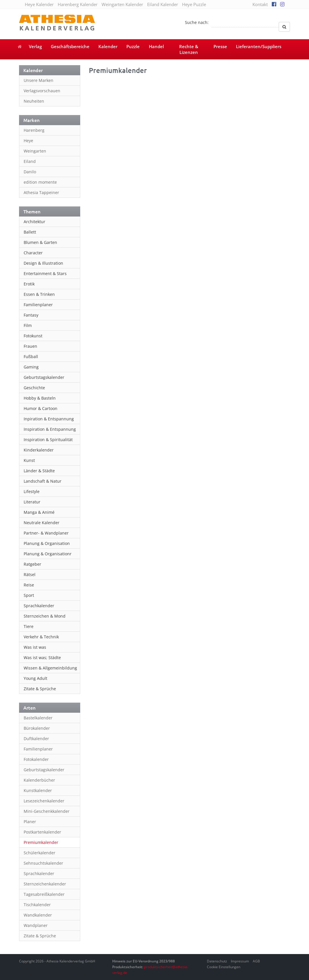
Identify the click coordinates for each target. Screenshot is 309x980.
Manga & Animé (39, 512)
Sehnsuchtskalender (43, 863)
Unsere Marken (39, 80)
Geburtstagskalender (44, 377)
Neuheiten (34, 101)
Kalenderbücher (39, 780)
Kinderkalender (39, 450)
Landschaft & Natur (43, 481)
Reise (29, 585)
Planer (30, 822)
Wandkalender (38, 915)
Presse (220, 46)
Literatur (32, 502)
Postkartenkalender (42, 832)
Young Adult (35, 678)
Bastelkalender (38, 718)
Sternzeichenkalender (45, 884)
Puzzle (133, 46)
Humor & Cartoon (41, 408)
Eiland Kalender (163, 4)
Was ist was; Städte (42, 658)
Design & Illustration (43, 263)
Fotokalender (36, 759)
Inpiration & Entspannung (49, 419)
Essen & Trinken (39, 294)
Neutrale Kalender (42, 523)
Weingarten (35, 151)
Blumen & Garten (40, 242)
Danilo (30, 172)
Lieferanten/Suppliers (259, 46)
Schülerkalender (40, 853)
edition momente (40, 182)
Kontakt (260, 4)
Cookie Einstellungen (224, 967)
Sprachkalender (39, 606)
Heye (28, 141)
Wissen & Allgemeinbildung (50, 668)
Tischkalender (37, 905)
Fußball (31, 357)
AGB (256, 961)
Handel (156, 46)
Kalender (108, 46)
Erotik (29, 284)
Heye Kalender (39, 4)
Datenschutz (217, 961)
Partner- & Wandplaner (46, 533)
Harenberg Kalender (78, 4)
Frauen (30, 346)
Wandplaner (36, 925)
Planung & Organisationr (48, 554)
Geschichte (34, 388)
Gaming (31, 367)
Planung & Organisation (47, 543)
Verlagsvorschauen (42, 91)
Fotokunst (33, 336)
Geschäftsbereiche (70, 46)
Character (33, 253)
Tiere (29, 626)
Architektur (34, 222)
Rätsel (30, 574)
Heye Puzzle (194, 4)
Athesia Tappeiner (41, 192)
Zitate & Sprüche (40, 689)
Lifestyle (32, 491)
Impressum (240, 961)
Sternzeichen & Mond (45, 616)
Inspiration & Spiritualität (48, 440)
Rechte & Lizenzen (189, 49)
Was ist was (35, 647)
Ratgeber (32, 564)
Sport (29, 595)
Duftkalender (36, 739)
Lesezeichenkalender (44, 801)
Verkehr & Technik (41, 637)
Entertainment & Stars (45, 273)
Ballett (30, 232)
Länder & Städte (39, 471)
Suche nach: (197, 22)
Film (28, 325)
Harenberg (34, 130)
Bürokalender (37, 728)
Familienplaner (38, 305)
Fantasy (31, 315)
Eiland (30, 161)
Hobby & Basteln (40, 398)
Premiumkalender (41, 842)
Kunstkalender (38, 790)
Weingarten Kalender (122, 4)
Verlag (35, 46)
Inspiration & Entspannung (50, 429)
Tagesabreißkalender (44, 894)
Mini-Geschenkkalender (47, 811)
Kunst (29, 460)
